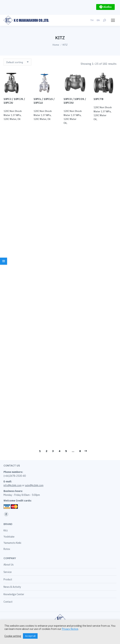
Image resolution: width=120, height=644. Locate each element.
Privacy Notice (70, 629)
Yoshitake (9, 537)
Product (8, 579)
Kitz (6, 530)
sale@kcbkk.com (34, 485)
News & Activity (12, 587)
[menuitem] (92, 20)
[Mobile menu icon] (113, 20)
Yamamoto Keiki (12, 543)
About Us (9, 565)
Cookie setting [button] (13, 636)
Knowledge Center (14, 594)
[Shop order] (17, 62)
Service (8, 572)
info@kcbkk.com (13, 485)
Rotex (7, 549)
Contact (8, 602)
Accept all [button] (30, 636)
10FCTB (98, 99)
